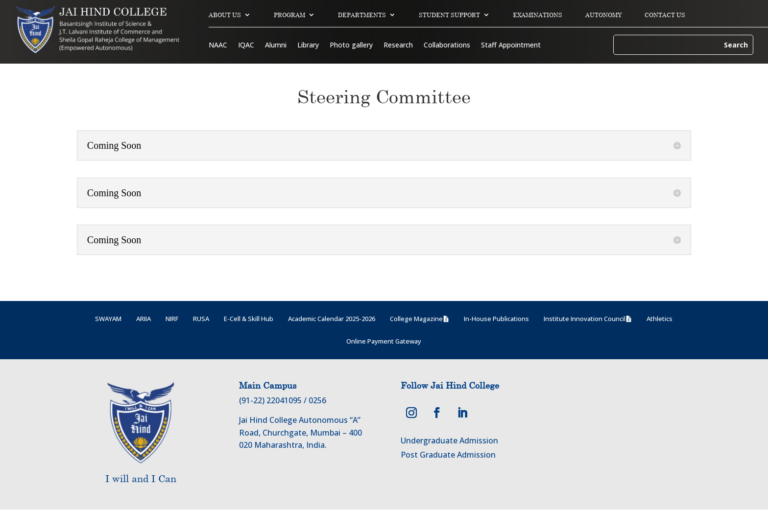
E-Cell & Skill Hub (249, 341)
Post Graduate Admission (448, 477)
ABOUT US (225, 15)
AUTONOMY (603, 15)
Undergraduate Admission (449, 463)
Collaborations (447, 46)
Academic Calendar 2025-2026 (332, 341)
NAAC (218, 46)
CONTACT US (665, 15)
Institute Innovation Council (585, 341)
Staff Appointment (511, 46)
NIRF (172, 341)
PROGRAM (289, 15)
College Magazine (416, 341)
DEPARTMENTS (362, 15)
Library (308, 46)
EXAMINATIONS (538, 15)
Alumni (276, 46)
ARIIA (144, 341)
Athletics (660, 341)
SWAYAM (108, 341)
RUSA (201, 341)
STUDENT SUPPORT (449, 15)
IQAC (246, 46)
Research (398, 46)
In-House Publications (496, 341)
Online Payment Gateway (384, 364)
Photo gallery (351, 46)
